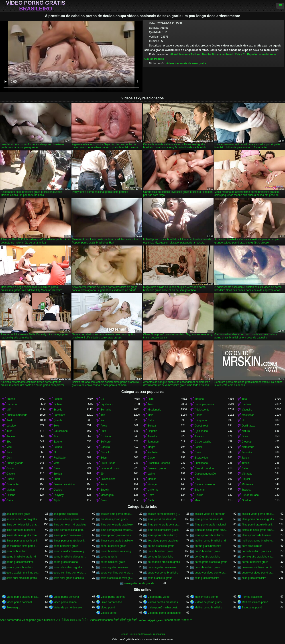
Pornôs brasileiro (252, 597)
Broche (207, 54)
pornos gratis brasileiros (162, 567)
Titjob (57, 500)
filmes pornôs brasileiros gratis (211, 535)
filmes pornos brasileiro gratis (164, 535)
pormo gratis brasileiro (208, 546)
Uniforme (153, 490)
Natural (246, 431)
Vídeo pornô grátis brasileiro (36, 6)
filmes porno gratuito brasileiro (117, 535)
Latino (262, 54)
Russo (10, 479)
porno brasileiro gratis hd (21, 557)
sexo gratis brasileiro (254, 578)
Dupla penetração (205, 474)
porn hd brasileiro (17, 551)
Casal (57, 468)
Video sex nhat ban (101, 620)
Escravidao (201, 458)
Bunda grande (15, 463)
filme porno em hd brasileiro (70, 525)
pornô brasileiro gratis (207, 551)
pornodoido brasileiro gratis (164, 562)
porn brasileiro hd (252, 546)
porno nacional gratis (113, 562)
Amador (152, 436)
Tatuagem (154, 442)
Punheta (153, 452)
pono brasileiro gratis (66, 546)
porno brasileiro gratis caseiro (258, 551)
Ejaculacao (201, 431)
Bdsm (104, 458)
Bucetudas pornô (252, 608)
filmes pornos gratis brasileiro (23, 541)
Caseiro (105, 447)
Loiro (151, 399)
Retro (151, 495)
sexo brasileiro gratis (160, 578)
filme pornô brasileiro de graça (164, 519)
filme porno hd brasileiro (21, 530)
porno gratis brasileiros (20, 562)
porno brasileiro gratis (160, 551)
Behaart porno (172, 620)
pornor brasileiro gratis (255, 562)
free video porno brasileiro (163, 541)
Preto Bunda (108, 463)
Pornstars (59, 415)
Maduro (11, 490)
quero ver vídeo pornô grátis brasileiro (258, 573)
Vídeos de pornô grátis (208, 602)
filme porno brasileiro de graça (211, 519)
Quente (58, 420)
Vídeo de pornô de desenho (164, 613)
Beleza (152, 426)
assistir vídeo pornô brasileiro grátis (258, 514)
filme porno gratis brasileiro (117, 525)
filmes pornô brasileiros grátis (70, 535)
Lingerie (152, 431)
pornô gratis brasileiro (207, 557)
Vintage (152, 484)
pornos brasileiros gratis (68, 567)
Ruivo (10, 452)
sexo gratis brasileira (207, 578)
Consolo (106, 452)
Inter (9, 431)
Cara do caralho (204, 468)
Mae (9, 447)
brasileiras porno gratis (114, 519)
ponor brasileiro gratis (113, 546)
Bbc (9, 442)
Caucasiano (60, 431)
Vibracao (247, 474)
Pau (103, 420)
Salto (245, 468)
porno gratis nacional (66, 562)
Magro (151, 447)
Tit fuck (246, 463)
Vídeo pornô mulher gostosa (164, 608)
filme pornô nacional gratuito (70, 530)
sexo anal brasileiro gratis (22, 578)
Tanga (245, 458)
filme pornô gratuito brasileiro (258, 525)
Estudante (12, 484)
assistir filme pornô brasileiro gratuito (117, 514)
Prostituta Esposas (159, 463)
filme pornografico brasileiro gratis (117, 530)
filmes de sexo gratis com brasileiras (23, 535)
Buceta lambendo (223, 54)
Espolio (252, 54)
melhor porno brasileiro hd (210, 541)
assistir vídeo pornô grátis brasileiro (23, 519)
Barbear (247, 404)
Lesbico (11, 426)
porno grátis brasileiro (160, 557)
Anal (9, 420)
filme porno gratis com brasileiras (164, 525)
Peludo (58, 447)
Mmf (56, 463)
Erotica (58, 474)
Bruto (104, 500)
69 (172, 54)
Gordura (247, 500)
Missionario (154, 410)
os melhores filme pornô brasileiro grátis (23, 546)
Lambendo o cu (110, 468)
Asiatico (199, 436)
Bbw (197, 479)
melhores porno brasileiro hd (258, 541)
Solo (56, 426)
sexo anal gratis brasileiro (69, 578)
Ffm (56, 452)
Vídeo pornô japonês (113, 597)
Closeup (247, 442)
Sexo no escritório (64, 484)
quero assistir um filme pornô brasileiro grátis (23, 573)
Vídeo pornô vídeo (159, 597)
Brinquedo (201, 420)
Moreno (271, 54)
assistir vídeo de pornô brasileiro (211, 514)
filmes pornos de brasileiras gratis (258, 535)
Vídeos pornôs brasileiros (163, 602)
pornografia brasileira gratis (211, 562)
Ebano (198, 452)
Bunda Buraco (250, 495)
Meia (151, 415)
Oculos (149, 59)
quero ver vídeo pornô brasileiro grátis (211, 573)
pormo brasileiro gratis (161, 546)
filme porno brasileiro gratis (258, 519)
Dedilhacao (248, 426)
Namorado (248, 447)
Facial (198, 447)
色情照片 (187, 620)
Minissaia (247, 484)
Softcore (106, 442)
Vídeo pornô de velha (66, 597)
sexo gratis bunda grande (139, 583)
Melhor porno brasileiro (208, 608)
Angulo (11, 436)
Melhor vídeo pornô (206, 597)
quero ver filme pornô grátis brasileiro (117, 573)
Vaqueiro (247, 410)
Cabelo (11, 474)
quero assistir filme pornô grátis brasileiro (258, 567)
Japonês (247, 452)
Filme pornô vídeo (111, 602)
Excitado (106, 436)
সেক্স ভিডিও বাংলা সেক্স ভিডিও (72, 620)
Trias (151, 404)
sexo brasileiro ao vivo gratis (117, 578)
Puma (104, 484)
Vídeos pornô (109, 613)
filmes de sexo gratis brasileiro (211, 530)
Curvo (151, 458)
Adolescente (182, 54)
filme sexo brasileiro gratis (163, 530)
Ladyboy (58, 495)
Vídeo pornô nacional (19, 602)
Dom (9, 458)
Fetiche (11, 495)
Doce (245, 436)
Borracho (106, 410)
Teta (244, 399)
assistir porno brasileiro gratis (164, 514)
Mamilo (152, 479)
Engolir (105, 490)
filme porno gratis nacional (210, 525)
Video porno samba (65, 602)
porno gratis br (109, 557)
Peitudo (159, 59)
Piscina (199, 495)
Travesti (246, 490)
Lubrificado (201, 463)
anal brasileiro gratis (18, 514)
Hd (243, 420)
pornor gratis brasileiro (20, 567)
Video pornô (108, 608)
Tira (56, 436)
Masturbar (248, 415)
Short (57, 479)
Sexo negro (13, 608)
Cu (245, 54)
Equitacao (107, 404)
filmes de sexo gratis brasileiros (258, 530)
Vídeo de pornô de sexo (68, 608)
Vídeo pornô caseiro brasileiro (23, 597)
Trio (103, 415)
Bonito (198, 415)
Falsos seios (108, 479)
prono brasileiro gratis (207, 567)
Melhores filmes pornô (255, 602)
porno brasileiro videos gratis (70, 557)
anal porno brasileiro (66, 514)
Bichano (196, 54)
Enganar (200, 490)
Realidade (59, 458)
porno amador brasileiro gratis (70, 551)
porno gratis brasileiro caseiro (258, 557)
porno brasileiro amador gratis (117, 551)
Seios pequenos (204, 404)
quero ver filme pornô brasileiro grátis (70, 573)
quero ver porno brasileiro (163, 573)
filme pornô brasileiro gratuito (23, 525)
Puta (103, 431)
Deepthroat (201, 426)
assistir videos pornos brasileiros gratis (70, 519)
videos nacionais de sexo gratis (186, 63)
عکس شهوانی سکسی (150, 620)
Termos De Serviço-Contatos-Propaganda (142, 634)
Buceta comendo (205, 484)
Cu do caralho (203, 442)
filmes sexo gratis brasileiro (117, 541)
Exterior (58, 442)
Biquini (246, 479)
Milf (9, 410)
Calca (238, 54)
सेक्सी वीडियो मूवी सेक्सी (125, 620)
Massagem (107, 495)
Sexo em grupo (157, 468)
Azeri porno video (10, 620)
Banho (152, 500)
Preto (104, 426)
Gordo (10, 468)
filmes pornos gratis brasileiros (70, 541)
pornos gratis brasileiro (114, 567)
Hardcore (12, 404)
